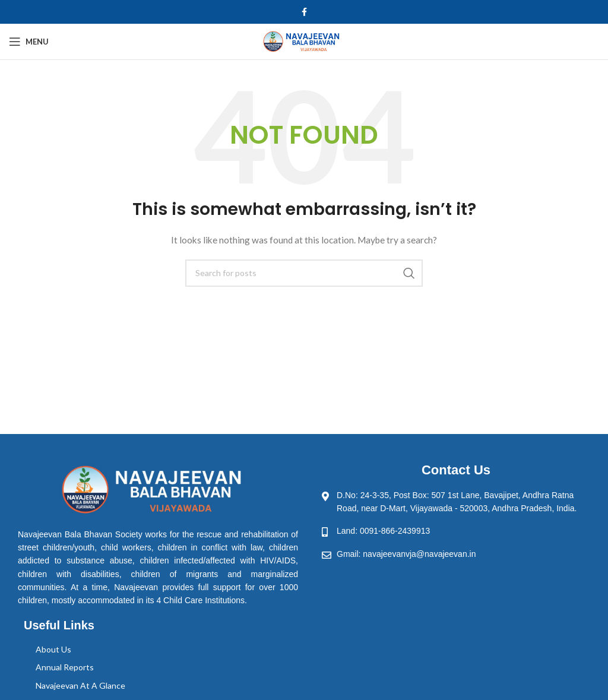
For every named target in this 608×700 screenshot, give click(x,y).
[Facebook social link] (304, 12)
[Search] (304, 273)
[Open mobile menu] (29, 42)
